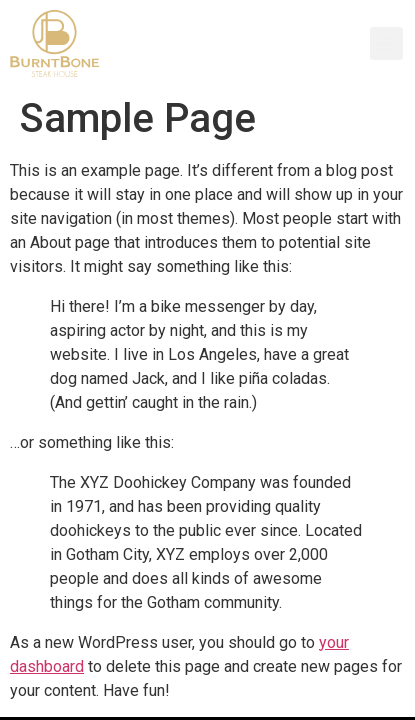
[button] (386, 43)
